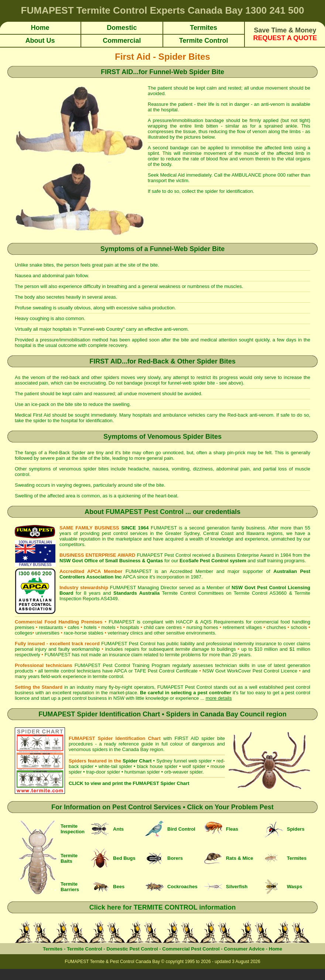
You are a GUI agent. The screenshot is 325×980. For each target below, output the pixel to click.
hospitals (129, 627)
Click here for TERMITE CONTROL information (163, 907)
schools (299, 627)
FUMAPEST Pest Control (145, 512)
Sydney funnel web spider (184, 761)
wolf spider (194, 766)
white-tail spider (115, 766)
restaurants (51, 627)
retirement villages (242, 627)
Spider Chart (137, 761)
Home (276, 949)
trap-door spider (103, 772)
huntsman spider (142, 772)
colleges (24, 633)
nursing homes (202, 627)
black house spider (157, 766)
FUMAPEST (57, 655)
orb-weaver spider (183, 772)
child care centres (163, 627)
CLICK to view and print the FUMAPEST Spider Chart (129, 783)
